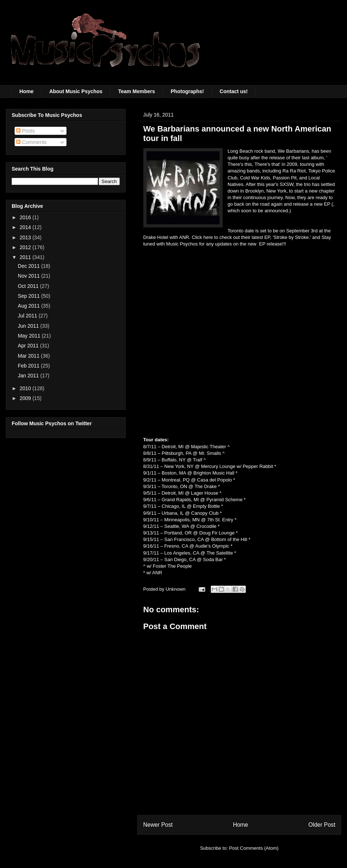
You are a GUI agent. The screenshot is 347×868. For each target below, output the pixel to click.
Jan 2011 (29, 376)
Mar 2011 (29, 356)
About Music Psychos (76, 91)
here (209, 237)
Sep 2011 (30, 296)
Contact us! (234, 91)
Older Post (322, 825)
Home (26, 91)
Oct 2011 (29, 286)
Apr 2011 (29, 346)
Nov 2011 (30, 276)
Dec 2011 (30, 266)
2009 (26, 398)
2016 (26, 217)
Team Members (136, 91)
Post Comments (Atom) (254, 848)
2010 (26, 388)
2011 (26, 257)
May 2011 (30, 336)
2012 (26, 247)
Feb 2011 (29, 366)
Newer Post (158, 825)
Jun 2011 (29, 326)
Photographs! (187, 91)
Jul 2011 (28, 316)
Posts (25, 131)
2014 (26, 227)
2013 (26, 237)
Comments (31, 142)
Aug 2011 (30, 306)
